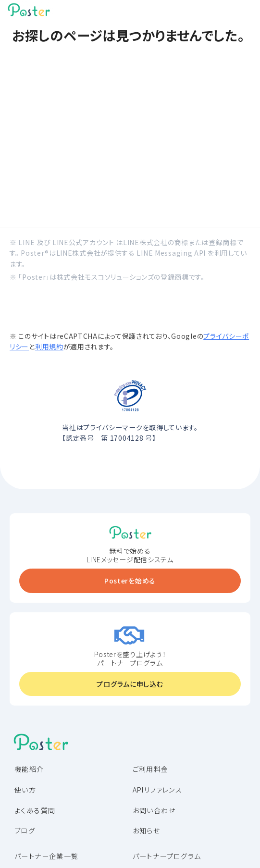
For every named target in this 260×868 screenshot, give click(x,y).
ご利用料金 (151, 769)
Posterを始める (130, 581)
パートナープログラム (167, 856)
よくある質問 (35, 810)
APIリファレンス (158, 790)
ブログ (25, 831)
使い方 (25, 790)
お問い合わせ (154, 810)
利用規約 (49, 347)
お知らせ (147, 831)
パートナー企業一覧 (47, 856)
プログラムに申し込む (130, 684)
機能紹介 (29, 769)
